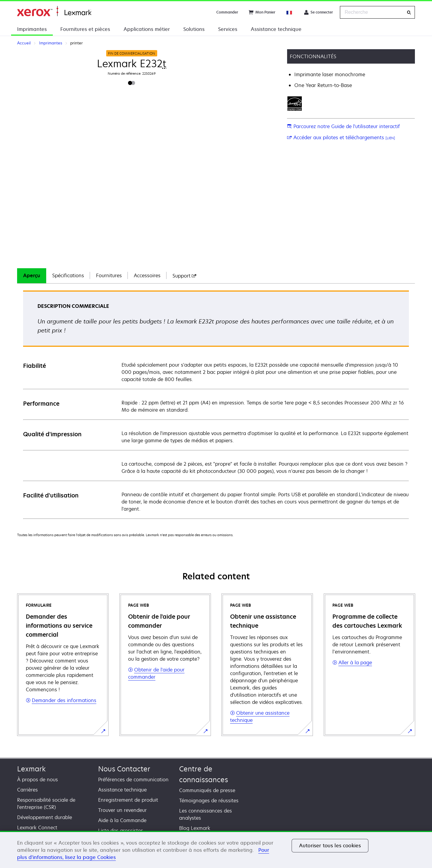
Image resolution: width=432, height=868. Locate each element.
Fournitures (109, 275)
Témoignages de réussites (209, 800)
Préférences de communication (133, 779)
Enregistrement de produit (128, 800)
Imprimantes (32, 29)
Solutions (194, 29)
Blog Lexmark (195, 828)
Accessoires (147, 275)
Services (228, 29)
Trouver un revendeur (122, 810)
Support (184, 276)
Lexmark (31, 769)
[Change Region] (289, 12)
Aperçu (32, 275)
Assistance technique (276, 29)
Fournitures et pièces (85, 29)
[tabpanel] (216, 404)
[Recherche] (409, 12)
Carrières (27, 790)
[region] (216, 849)
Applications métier (147, 29)
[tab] (32, 276)
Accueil (54, 11)
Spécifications (68, 275)
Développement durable (45, 817)
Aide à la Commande (122, 820)
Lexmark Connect (37, 827)
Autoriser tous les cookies (330, 845)
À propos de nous (37, 779)
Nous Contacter (124, 769)
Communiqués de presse (207, 790)
